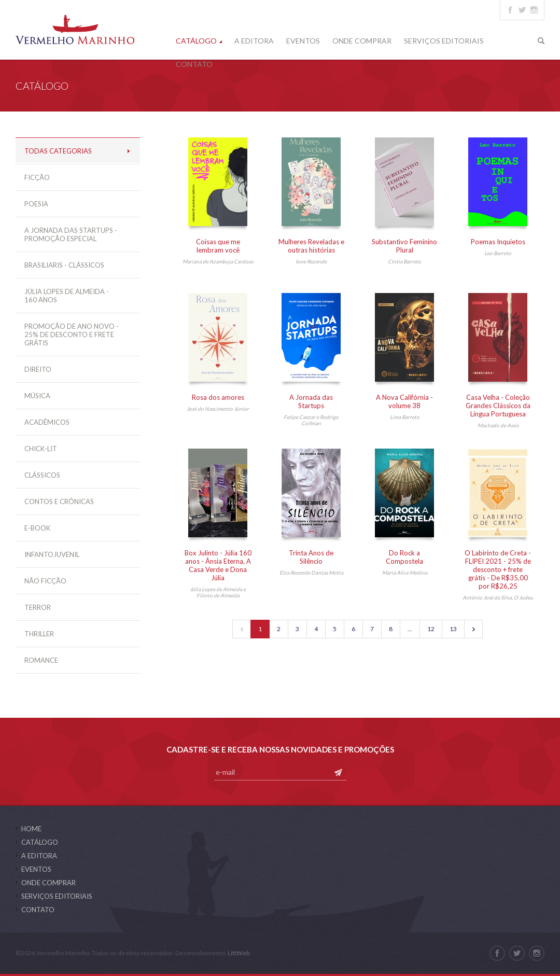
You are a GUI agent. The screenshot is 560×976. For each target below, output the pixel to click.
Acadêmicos (47, 422)
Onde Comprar (362, 41)
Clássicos (42, 475)
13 (453, 629)
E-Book (37, 528)
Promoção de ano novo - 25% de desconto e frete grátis (72, 334)
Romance (41, 660)
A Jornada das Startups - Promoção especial (71, 234)
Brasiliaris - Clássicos (64, 265)
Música (37, 396)
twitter (522, 10)
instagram (534, 10)
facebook (510, 10)
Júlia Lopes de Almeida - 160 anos (67, 296)
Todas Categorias (58, 151)
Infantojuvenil (52, 554)
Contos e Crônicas (59, 501)
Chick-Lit (41, 449)
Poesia (36, 204)
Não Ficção (45, 581)
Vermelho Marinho (75, 30)
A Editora (254, 41)
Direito (38, 369)
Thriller (39, 634)
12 (431, 629)
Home (31, 829)
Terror (38, 607)
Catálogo (196, 41)
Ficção (37, 177)
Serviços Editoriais (444, 41)
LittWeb (239, 953)
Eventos (303, 41)
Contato (194, 64)
